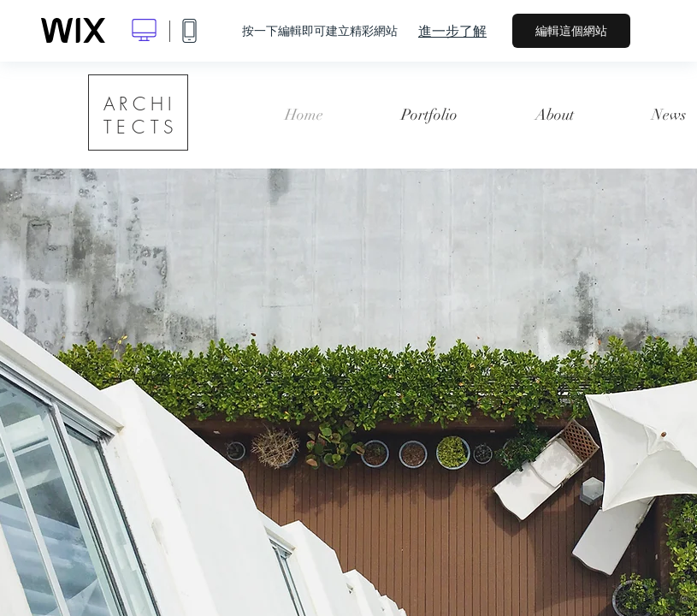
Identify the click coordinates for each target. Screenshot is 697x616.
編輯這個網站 (571, 31)
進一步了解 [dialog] (452, 31)
